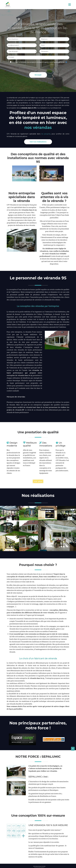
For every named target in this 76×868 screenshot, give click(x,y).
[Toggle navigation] (70, 5)
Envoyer (38, 75)
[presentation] (38, 67)
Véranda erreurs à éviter (39, 866)
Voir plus (38, 481)
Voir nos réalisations (38, 142)
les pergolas (46, 134)
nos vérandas (38, 127)
